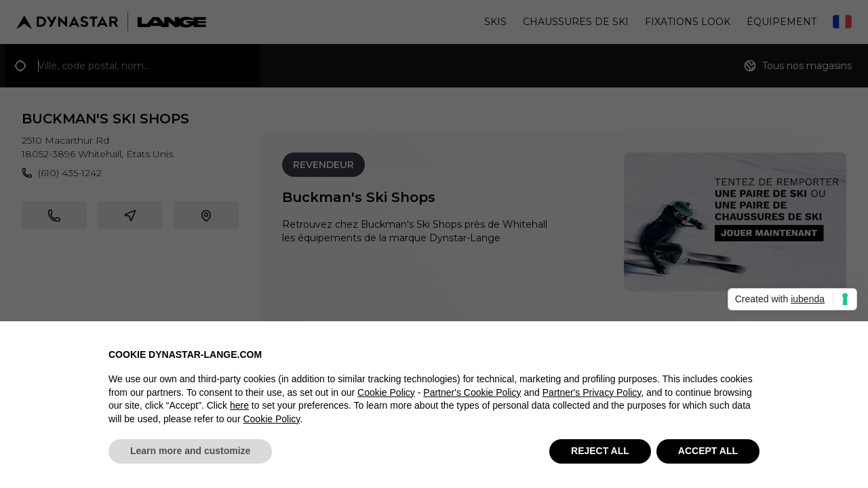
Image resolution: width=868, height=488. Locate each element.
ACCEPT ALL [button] (708, 451)
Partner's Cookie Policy (472, 392)
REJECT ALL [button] (600, 451)
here (239, 406)
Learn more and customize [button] (190, 451)
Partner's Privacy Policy (592, 392)
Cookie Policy (386, 392)
